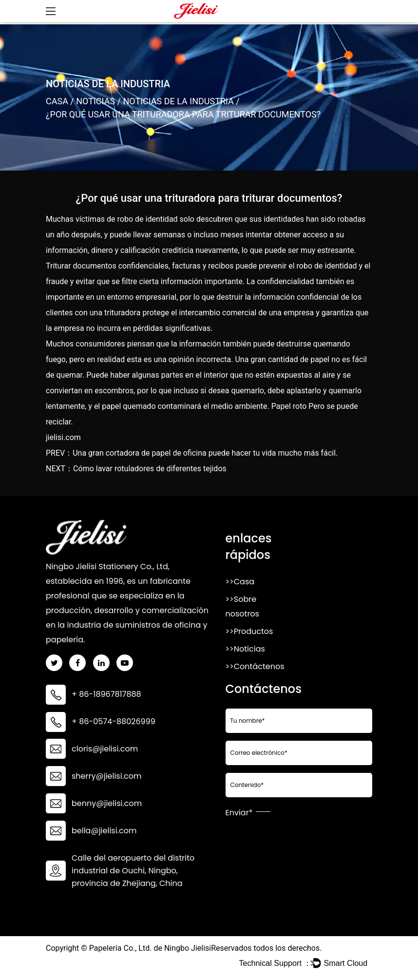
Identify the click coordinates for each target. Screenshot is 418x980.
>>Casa (240, 582)
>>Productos (249, 631)
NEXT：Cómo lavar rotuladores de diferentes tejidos (136, 469)
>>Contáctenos (255, 666)
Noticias (95, 101)
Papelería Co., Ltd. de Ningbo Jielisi (150, 948)
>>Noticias (245, 649)
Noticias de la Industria (178, 101)
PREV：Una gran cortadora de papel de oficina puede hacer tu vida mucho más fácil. (192, 453)
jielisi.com (63, 437)
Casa (57, 101)
